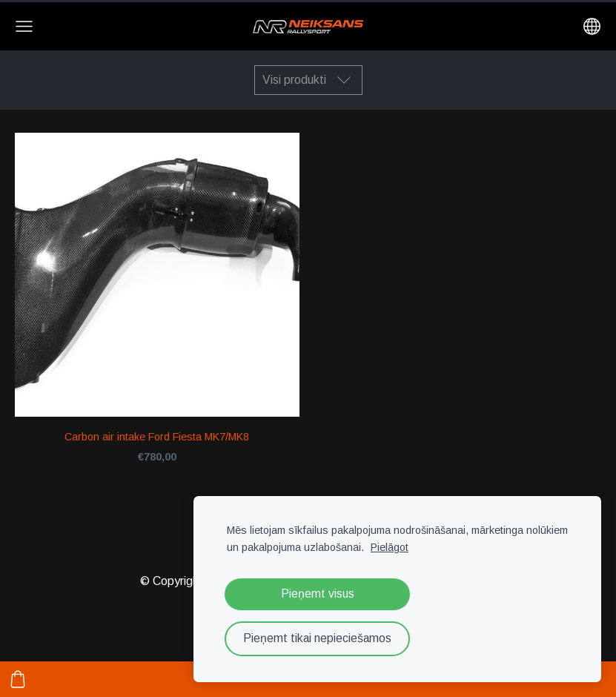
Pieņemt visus (318, 594)
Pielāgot (390, 547)
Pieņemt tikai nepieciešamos (317, 638)
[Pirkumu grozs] (18, 679)
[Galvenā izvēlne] (24, 26)
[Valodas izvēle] (592, 26)
